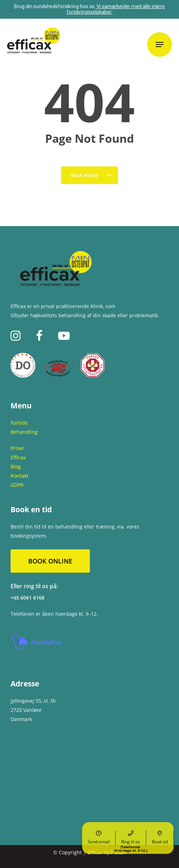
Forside (19, 423)
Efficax (18, 457)
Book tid (160, 838)
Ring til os (131, 838)
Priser (17, 448)
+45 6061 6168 (27, 598)
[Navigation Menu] (160, 45)
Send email (99, 838)
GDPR (17, 485)
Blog (16, 467)
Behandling (24, 432)
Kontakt (20, 476)
